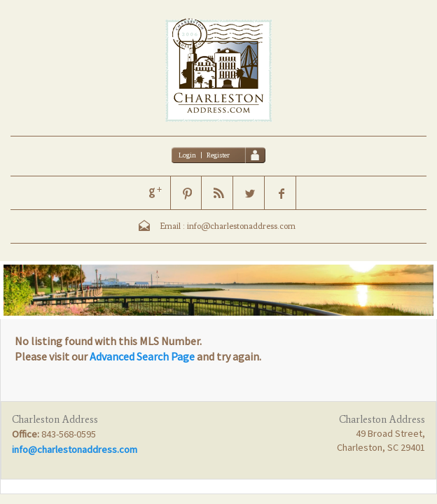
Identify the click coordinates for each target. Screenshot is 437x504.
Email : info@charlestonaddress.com (228, 226)
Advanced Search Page (142, 356)
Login (187, 155)
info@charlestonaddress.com (75, 449)
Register (218, 155)
